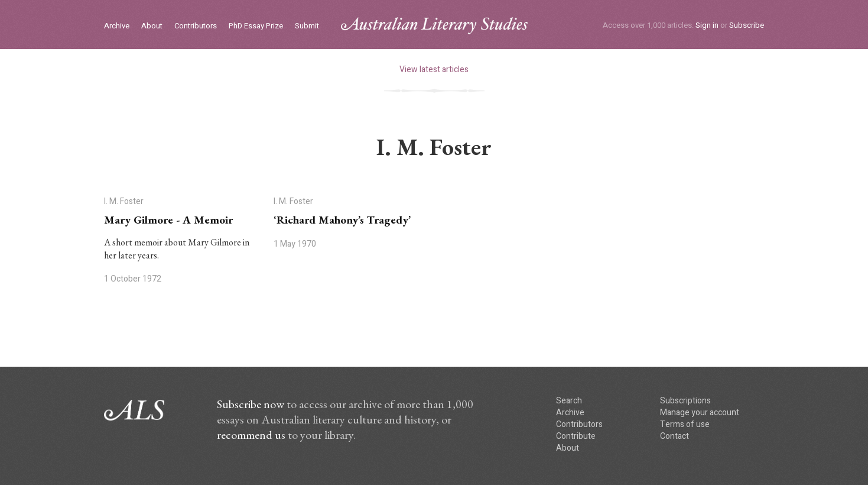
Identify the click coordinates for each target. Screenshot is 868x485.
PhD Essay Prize (256, 26)
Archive (117, 26)
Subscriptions (685, 401)
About (152, 26)
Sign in (707, 25)
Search (569, 401)
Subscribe (747, 25)
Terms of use (685, 424)
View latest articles (434, 69)
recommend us (251, 435)
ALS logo (434, 26)
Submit (307, 26)
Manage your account (700, 413)
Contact (674, 436)
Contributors (196, 26)
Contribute (576, 436)
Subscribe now (251, 404)
